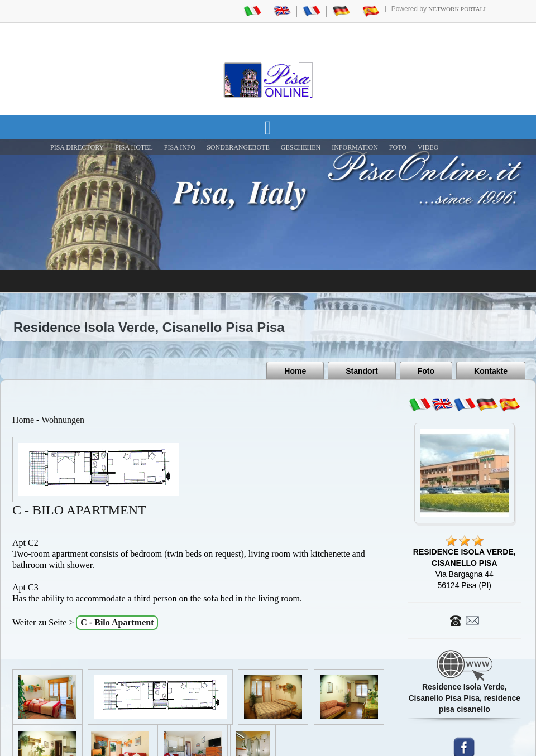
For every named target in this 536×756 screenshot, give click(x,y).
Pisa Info (180, 147)
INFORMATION (355, 147)
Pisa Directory (77, 147)
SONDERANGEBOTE (238, 147)
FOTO (398, 147)
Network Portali (457, 9)
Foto (426, 371)
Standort (362, 371)
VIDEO (428, 147)
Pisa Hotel (134, 147)
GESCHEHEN (301, 147)
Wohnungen (63, 420)
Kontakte (491, 371)
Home (295, 371)
